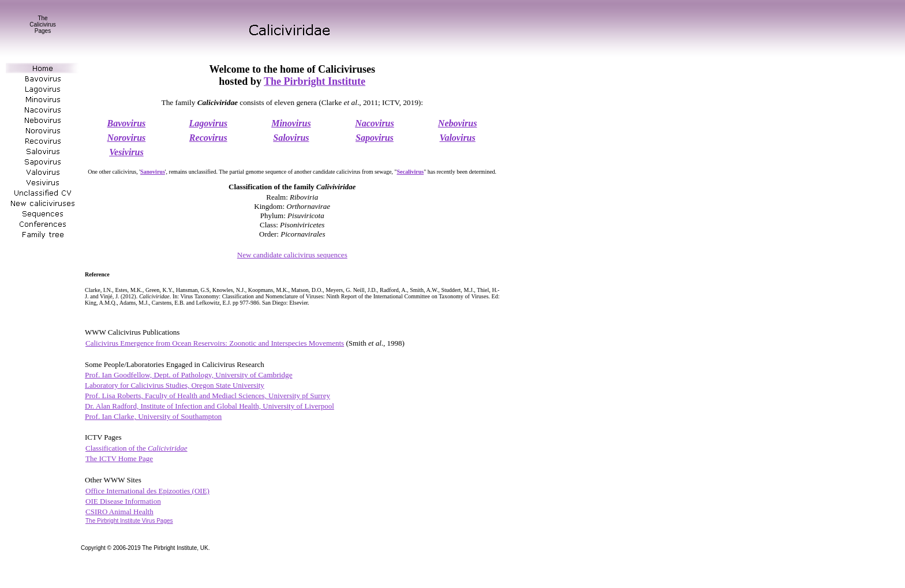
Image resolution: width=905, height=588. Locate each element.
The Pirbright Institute (315, 81)
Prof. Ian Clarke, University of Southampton (153, 416)
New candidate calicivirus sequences (292, 255)
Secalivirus (410, 172)
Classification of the (137, 448)
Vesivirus (126, 152)
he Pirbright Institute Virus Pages (129, 521)
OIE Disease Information (123, 501)
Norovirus (127, 138)
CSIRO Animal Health (119, 512)
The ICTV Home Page (119, 458)
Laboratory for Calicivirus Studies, (175, 385)
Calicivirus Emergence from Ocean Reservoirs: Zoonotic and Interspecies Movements (215, 343)
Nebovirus (458, 123)
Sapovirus (375, 138)
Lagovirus (208, 123)
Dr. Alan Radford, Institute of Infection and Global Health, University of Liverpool (210, 406)
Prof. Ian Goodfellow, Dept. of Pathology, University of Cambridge (189, 375)
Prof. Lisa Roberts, (207, 396)
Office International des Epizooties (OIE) (147, 491)
